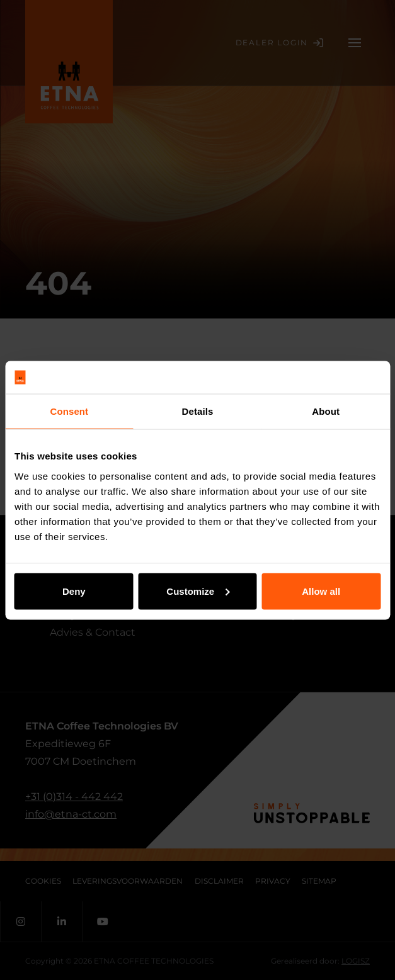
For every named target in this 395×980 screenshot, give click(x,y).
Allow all (321, 591)
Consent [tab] (69, 411)
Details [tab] (198, 411)
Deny (74, 591)
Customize (198, 591)
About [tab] (326, 411)
